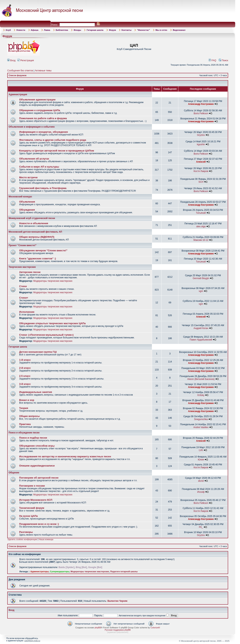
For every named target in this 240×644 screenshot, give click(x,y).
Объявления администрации (37, 100)
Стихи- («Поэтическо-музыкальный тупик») (46, 335)
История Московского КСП (36, 500)
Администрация (18, 94)
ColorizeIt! (155, 628)
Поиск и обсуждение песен (24, 433)
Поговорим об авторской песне (39, 478)
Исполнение (27, 312)
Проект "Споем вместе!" (23, 245)
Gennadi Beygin (201, 278)
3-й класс (25, 384)
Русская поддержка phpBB (118, 630)
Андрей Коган (201, 328)
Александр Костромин (201, 104)
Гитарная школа (95, 30)
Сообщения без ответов (20, 71)
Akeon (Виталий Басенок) (201, 379)
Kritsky (201, 395)
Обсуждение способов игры (37, 446)
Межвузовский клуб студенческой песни (32, 218)
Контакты (126, 30)
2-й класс (25, 368)
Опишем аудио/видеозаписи (37, 466)
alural (201, 481)
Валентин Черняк (117, 601)
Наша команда (46, 539)
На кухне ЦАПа (28, 516)
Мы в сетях (161, 30)
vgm (201, 291)
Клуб (8, 30)
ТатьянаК (201, 213)
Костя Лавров (201, 171)
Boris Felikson (201, 113)
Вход (11, 60)
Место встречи (28, 177)
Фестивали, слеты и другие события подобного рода (53, 140)
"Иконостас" (143, 30)
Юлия (201, 460)
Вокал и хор (27, 400)
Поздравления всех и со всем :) (39, 524)
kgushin (201, 144)
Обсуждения (27, 210)
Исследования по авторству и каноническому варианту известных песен (65, 456)
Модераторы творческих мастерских (53, 281)
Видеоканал (179, 30)
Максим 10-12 (201, 240)
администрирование (118, 632)
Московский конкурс (20, 197)
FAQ (212, 60)
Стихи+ (24, 298)
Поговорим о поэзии (32, 486)
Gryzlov (201, 135)
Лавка (47, 30)
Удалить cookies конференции (22, 539)
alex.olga (201, 226)
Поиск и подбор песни (33, 438)
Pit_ (201, 527)
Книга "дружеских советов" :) (38, 258)
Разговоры (26, 532)
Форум (113, 30)
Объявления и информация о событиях (32, 127)
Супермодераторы (60, 572)
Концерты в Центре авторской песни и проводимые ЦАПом (57, 151)
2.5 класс (25, 376)
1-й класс (25, 360)
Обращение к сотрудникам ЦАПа (40, 110)
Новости (21, 30)
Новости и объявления (34, 223)
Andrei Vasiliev (201, 427)
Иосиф (201, 492)
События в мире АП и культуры (39, 167)
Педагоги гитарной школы (124, 572)
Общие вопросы (29, 416)
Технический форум (32, 508)
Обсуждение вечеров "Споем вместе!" (43, 250)
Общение (14, 473)
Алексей (201, 162)
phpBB (98, 628)
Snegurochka (201, 419)
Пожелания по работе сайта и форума (43, 118)
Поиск (223, 60)
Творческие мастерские (22, 267)
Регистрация (26, 60)
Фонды (77, 30)
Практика (25, 424)
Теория (24, 408)
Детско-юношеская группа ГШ (38, 352)
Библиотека (62, 30)
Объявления (27, 202)
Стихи (23, 286)
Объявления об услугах (34, 159)
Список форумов (18, 75)
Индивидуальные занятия (36, 392)
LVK (201, 450)
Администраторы (40, 572)
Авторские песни (30, 272)
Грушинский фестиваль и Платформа (43, 188)
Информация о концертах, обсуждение (44, 132)
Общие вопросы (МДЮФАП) (37, 237)
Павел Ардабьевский (201, 340)
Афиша (35, 30)
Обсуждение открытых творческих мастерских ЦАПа (52, 323)
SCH (201, 182)
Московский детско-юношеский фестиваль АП (35, 232)
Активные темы (43, 71)
